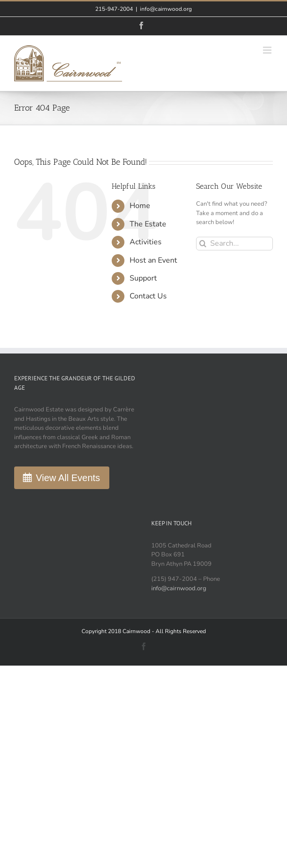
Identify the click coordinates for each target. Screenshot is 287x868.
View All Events (68, 478)
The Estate (148, 224)
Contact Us (148, 296)
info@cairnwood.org (166, 9)
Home (140, 206)
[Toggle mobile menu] (268, 50)
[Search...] (234, 244)
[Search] (203, 244)
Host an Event (153, 260)
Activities (146, 242)
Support (143, 278)
